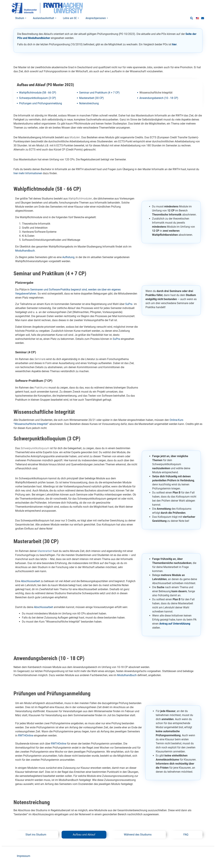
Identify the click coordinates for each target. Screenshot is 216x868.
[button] (192, 18)
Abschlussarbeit (30, 588)
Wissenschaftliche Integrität (156, 99)
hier (174, 51)
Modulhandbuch (25, 257)
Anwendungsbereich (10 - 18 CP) (159, 105)
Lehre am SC (71, 18)
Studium (21, 18)
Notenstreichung (89, 110)
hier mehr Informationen (28, 180)
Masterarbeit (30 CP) (91, 105)
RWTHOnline (26, 742)
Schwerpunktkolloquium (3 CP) (38, 105)
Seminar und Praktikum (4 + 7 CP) (99, 99)
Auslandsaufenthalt (45, 18)
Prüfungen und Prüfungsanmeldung (40, 110)
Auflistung (68, 264)
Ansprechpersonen (97, 18)
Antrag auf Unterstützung (175, 630)
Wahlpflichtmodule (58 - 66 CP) (38, 99)
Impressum (24, 862)
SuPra (129, 311)
